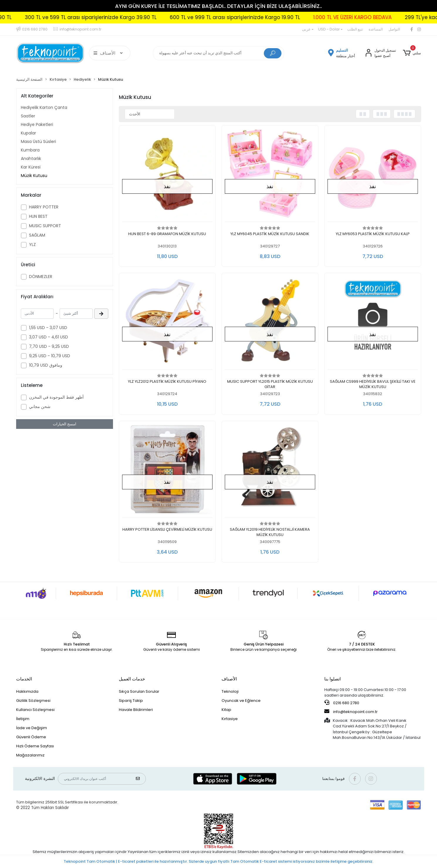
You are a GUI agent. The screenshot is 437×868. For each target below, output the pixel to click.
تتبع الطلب (355, 29)
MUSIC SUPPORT (45, 226)
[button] (412, 53)
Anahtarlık (31, 159)
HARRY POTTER (44, 207)
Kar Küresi (31, 167)
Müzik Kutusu (34, 176)
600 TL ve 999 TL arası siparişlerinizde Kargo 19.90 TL (253, 17)
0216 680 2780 (342, 703)
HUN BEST (38, 216)
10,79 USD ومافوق (46, 365)
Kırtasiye (230, 719)
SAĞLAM (37, 235)
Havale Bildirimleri (136, 710)
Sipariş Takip (131, 701)
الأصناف (229, 679)
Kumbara (30, 150)
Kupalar (28, 133)
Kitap (226, 710)
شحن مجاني (40, 407)
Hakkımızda (27, 691)
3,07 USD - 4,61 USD (49, 337)
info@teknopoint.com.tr (351, 712)
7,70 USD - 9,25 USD (49, 346)
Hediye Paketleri (37, 124)
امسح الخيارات (65, 424)
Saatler (28, 116)
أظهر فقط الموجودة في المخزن (56, 397)
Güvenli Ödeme (31, 737)
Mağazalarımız (30, 755)
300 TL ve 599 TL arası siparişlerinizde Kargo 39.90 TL (109, 17)
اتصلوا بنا (333, 679)
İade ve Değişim (32, 728)
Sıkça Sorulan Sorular (139, 691)
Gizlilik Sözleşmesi (33, 701)
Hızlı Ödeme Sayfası (35, 746)
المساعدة (376, 29)
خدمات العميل (132, 679)
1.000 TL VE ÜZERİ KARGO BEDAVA (371, 17)
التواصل (394, 29)
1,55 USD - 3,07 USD (48, 328)
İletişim (23, 719)
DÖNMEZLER (41, 277)
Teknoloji (230, 691)
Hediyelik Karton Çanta (44, 107)
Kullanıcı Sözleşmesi (35, 710)
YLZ (32, 245)
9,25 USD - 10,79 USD (50, 356)
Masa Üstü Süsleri (38, 141)
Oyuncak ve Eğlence (241, 701)
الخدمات (24, 679)
